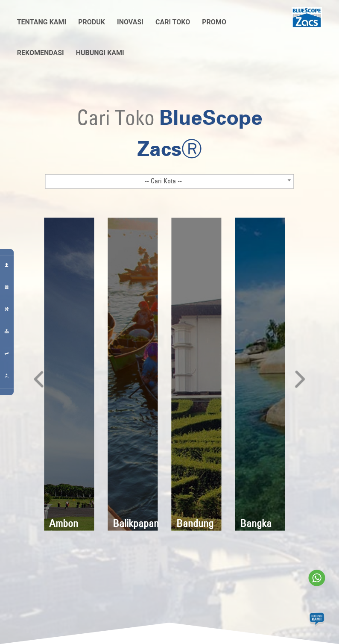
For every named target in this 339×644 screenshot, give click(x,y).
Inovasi (130, 22)
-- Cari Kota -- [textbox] (163, 180)
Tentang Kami (42, 22)
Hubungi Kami (100, 53)
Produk (92, 22)
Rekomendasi (41, 53)
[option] (69, 374)
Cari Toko (173, 22)
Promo (214, 22)
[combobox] (169, 181)
